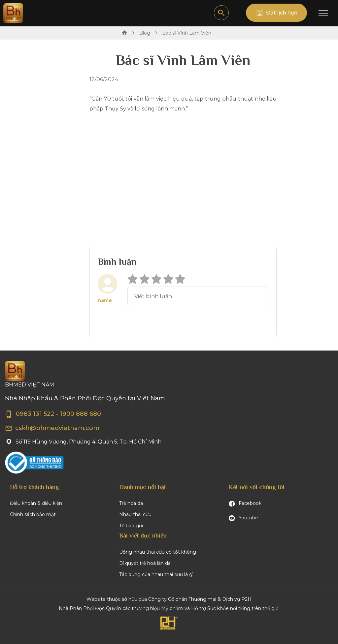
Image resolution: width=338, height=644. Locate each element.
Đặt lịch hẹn (282, 13)
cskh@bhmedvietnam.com (52, 428)
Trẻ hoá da (131, 503)
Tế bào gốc (132, 526)
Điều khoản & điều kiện (36, 503)
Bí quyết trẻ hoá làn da (145, 563)
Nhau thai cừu (135, 514)
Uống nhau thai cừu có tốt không (158, 552)
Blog (145, 33)
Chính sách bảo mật (33, 514)
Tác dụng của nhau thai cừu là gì (156, 574)
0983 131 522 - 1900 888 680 (53, 414)
